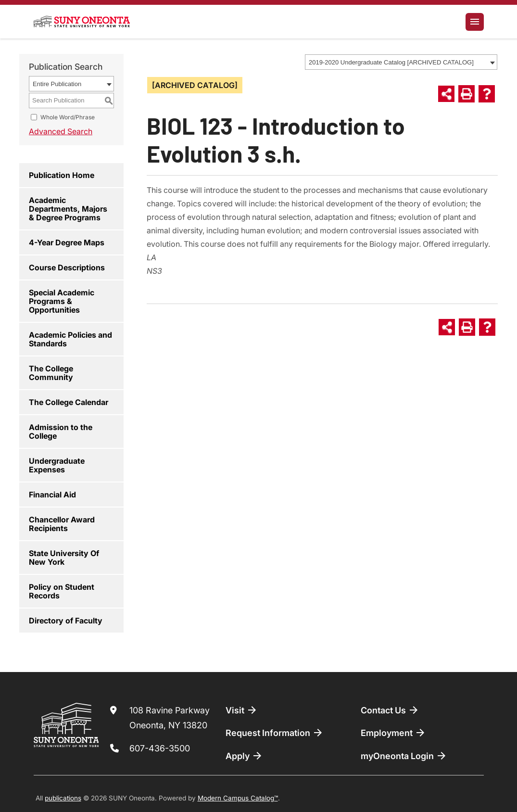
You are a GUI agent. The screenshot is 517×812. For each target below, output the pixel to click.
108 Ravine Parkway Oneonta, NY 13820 (170, 718)
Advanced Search (61, 131)
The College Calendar (69, 402)
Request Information (275, 733)
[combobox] (401, 62)
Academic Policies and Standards (70, 339)
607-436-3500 (160, 748)
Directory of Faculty (66, 621)
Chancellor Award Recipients (62, 524)
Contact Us (390, 710)
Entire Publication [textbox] (57, 84)
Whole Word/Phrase (68, 117)
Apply (244, 756)
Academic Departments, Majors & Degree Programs (68, 209)
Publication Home (62, 175)
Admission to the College (61, 431)
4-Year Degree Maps (67, 242)
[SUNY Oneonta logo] (82, 22)
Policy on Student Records (62, 591)
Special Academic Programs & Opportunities (62, 301)
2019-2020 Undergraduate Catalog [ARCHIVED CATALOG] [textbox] (391, 62)
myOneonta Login (404, 756)
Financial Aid (52, 495)
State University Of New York (64, 558)
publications (63, 798)
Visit (242, 710)
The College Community (51, 373)
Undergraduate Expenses (57, 465)
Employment (393, 733)
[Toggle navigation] (475, 22)
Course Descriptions (67, 267)
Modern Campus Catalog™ (238, 798)
